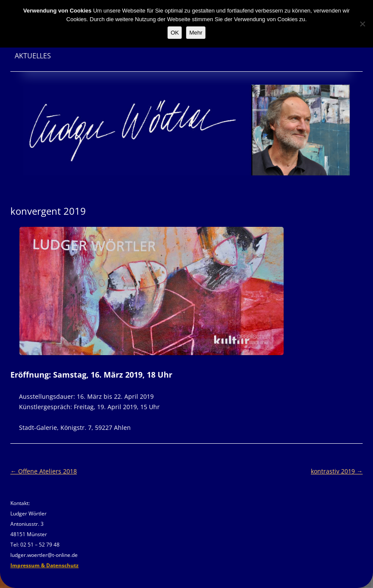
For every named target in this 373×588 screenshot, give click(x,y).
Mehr (196, 33)
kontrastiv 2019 (337, 471)
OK (175, 33)
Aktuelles (33, 56)
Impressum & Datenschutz (44, 565)
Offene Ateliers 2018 (44, 471)
